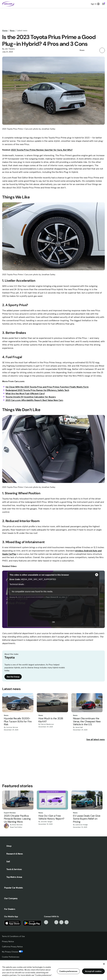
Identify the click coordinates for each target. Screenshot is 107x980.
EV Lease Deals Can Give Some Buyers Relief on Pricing (87, 819)
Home (5, 31)
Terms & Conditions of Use (13, 936)
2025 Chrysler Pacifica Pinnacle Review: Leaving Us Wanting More (17, 819)
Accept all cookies (93, 971)
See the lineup (13, 677)
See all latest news (96, 739)
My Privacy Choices (12, 952)
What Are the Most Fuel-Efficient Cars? (25, 393)
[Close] (104, 964)
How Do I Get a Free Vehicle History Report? (51, 817)
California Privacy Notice (12, 947)
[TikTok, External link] (46, 922)
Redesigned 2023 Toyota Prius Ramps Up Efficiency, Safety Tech (37, 390)
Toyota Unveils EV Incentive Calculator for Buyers (31, 397)
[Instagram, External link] (61, 922)
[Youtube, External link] (56, 922)
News (12, 31)
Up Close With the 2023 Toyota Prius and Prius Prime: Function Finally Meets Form (47, 387)
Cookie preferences (68, 971)
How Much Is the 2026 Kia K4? (51, 720)
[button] (88, 50)
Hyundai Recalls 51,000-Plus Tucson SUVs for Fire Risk (18, 722)
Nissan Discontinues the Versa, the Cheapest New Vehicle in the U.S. (87, 722)
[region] (53, 970)
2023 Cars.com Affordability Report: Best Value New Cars (34, 400)
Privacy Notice (8, 941)
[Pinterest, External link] (67, 922)
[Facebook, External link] (51, 922)
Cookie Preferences (11, 957)
